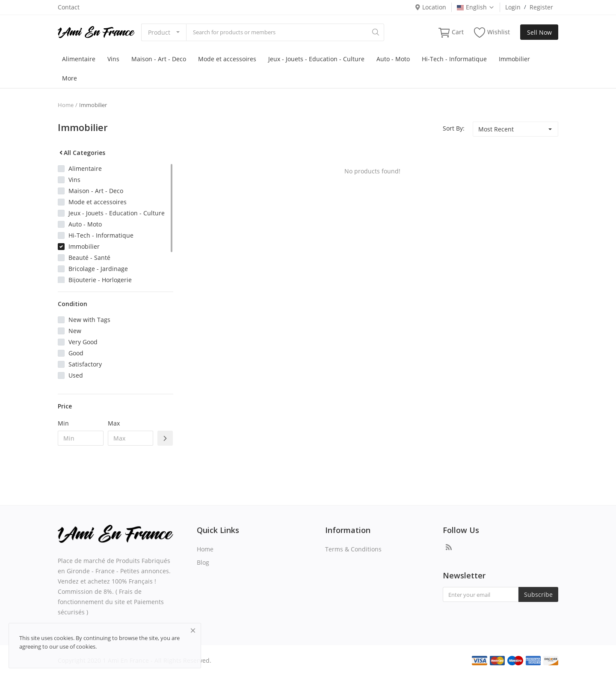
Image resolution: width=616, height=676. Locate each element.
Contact (69, 7)
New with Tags (89, 320)
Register (541, 7)
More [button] (70, 78)
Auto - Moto (393, 59)
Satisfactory (85, 364)
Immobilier (514, 59)
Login (513, 7)
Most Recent (496, 129)
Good (76, 353)
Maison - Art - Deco (159, 59)
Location (430, 7)
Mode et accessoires (227, 59)
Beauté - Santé (89, 258)
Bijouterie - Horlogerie (100, 280)
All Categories (81, 153)
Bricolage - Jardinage (98, 269)
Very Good (83, 342)
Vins (113, 59)
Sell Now (539, 32)
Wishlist (492, 32)
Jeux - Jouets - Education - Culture (316, 59)
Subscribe (538, 594)
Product (159, 32)
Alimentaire (79, 59)
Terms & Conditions (353, 549)
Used (76, 375)
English (476, 7)
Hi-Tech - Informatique (454, 59)
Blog (203, 562)
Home (66, 105)
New (75, 331)
